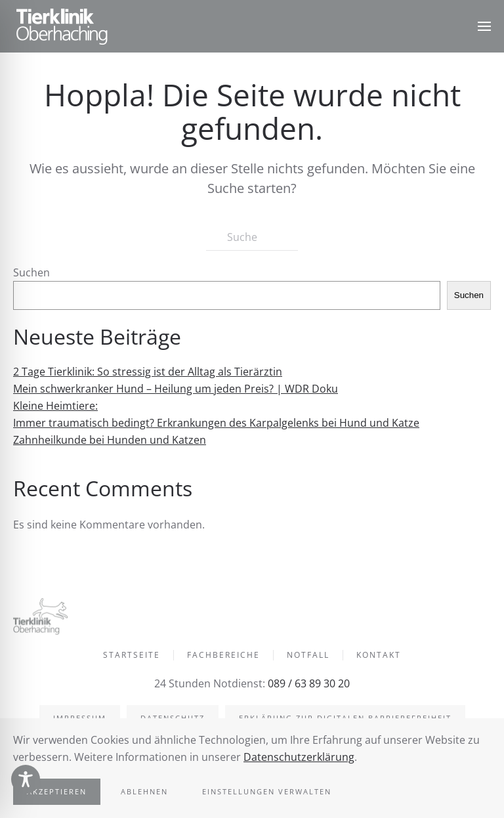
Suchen (31, 272)
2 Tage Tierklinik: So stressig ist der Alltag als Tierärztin (148, 372)
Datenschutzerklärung (299, 757)
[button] (484, 26)
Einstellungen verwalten (267, 791)
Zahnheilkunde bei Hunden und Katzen (110, 440)
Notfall (308, 656)
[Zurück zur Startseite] (62, 26)
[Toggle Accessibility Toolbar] (26, 779)
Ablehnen (144, 791)
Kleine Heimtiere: (55, 406)
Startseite (132, 656)
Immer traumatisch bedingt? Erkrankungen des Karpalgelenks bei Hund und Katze (216, 423)
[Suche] (252, 238)
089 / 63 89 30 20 (307, 683)
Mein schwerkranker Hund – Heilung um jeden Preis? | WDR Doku (176, 389)
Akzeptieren (57, 791)
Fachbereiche (223, 656)
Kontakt (379, 656)
